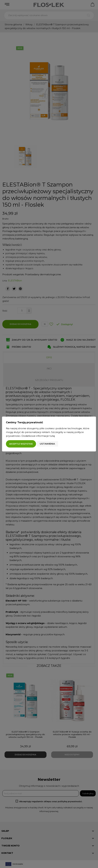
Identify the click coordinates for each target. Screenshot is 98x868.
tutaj (52, 436)
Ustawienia (47, 444)
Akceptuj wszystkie (21, 444)
